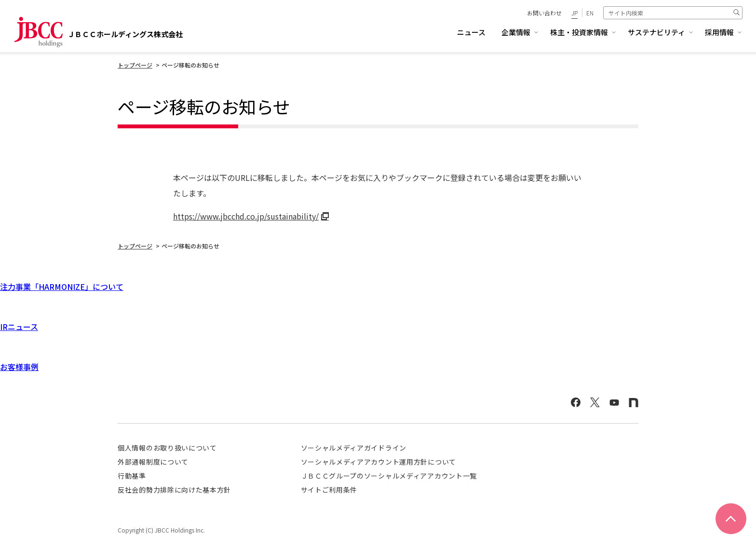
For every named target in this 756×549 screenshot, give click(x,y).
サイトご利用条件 (329, 490)
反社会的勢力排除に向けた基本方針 (174, 490)
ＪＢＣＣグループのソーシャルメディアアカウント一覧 (389, 476)
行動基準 (132, 476)
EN (590, 13)
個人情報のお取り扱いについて (167, 448)
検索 (736, 13)
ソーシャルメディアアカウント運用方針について (378, 462)
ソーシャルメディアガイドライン (354, 448)
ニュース (471, 32)
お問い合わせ (544, 13)
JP (574, 13)
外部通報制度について (153, 462)
